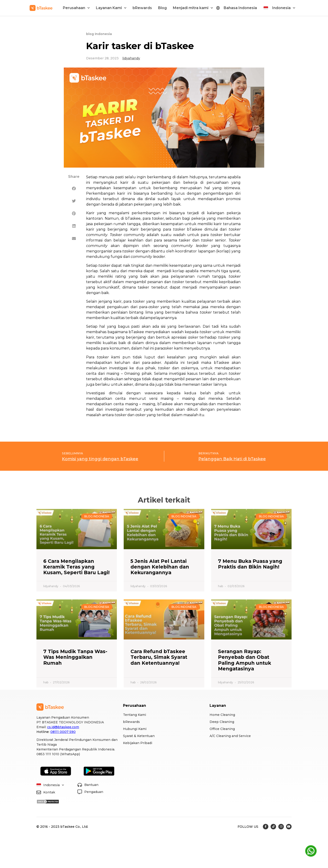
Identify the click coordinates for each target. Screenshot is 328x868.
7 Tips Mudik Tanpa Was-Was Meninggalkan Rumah (75, 657)
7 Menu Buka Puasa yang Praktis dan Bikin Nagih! (250, 564)
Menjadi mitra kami (193, 8)
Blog (162, 8)
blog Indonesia (99, 34)
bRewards (142, 8)
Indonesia (284, 8)
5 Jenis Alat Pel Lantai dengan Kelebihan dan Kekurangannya (160, 567)
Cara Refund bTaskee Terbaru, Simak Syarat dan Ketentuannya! (159, 657)
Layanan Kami (111, 8)
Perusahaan (76, 8)
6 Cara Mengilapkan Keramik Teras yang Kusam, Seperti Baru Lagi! (76, 567)
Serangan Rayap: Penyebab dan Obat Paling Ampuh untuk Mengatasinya (245, 660)
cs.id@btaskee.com (63, 727)
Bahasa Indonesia (240, 8)
